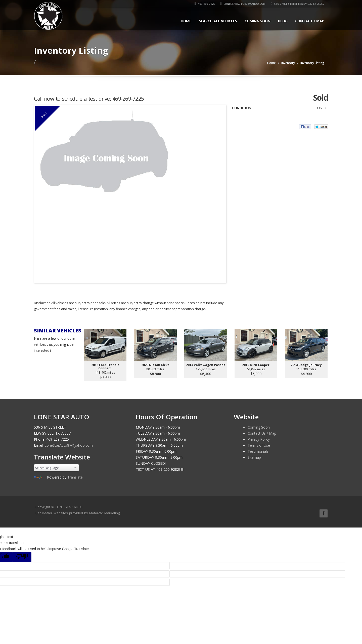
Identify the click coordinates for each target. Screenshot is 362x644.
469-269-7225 (205, 4)
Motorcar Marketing (104, 513)
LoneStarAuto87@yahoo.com (243, 4)
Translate (75, 477)
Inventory (288, 63)
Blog (283, 21)
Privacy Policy (259, 439)
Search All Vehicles (218, 21)
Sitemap (254, 457)
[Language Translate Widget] (56, 468)
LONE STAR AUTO (69, 507)
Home (186, 21)
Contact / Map (310, 21)
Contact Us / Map (262, 433)
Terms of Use (259, 445)
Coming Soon (258, 21)
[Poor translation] (22, 557)
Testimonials (258, 451)
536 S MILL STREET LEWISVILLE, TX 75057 (298, 4)
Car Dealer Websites (52, 513)
